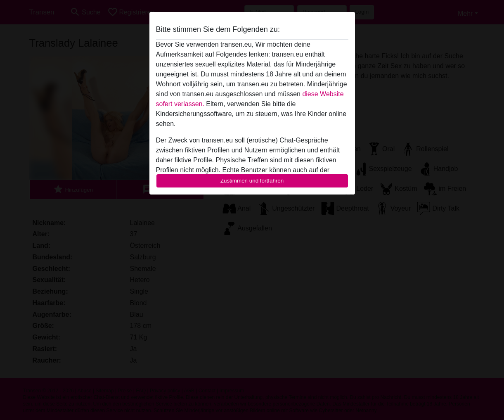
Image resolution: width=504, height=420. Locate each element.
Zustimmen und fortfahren (252, 181)
